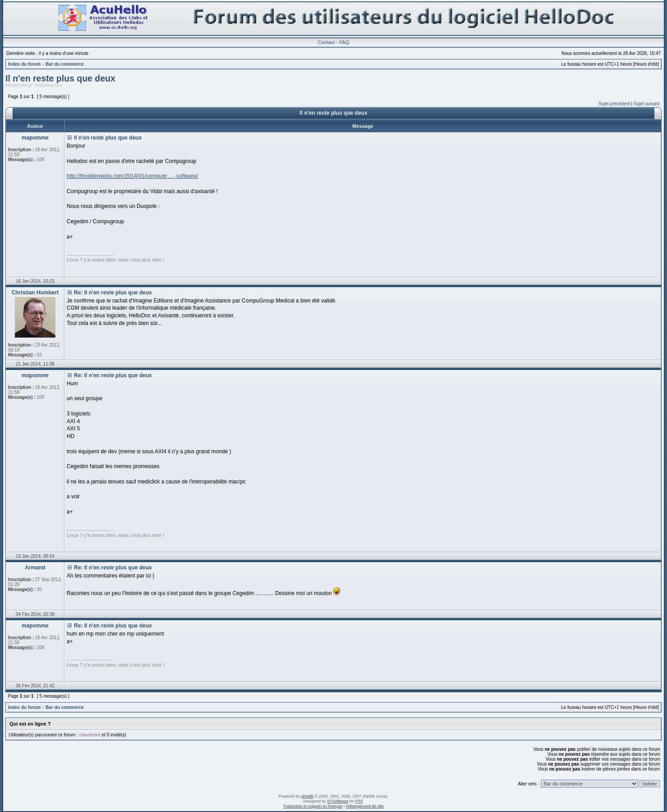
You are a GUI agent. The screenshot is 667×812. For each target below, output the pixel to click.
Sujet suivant (647, 104)
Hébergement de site (365, 806)
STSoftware (338, 801)
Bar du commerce (64, 64)
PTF (359, 801)
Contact (327, 42)
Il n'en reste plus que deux (60, 78)
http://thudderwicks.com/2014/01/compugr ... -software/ (132, 176)
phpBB (307, 796)
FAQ (344, 42)
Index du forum (24, 64)
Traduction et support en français (313, 806)
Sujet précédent (614, 104)
